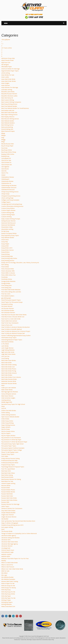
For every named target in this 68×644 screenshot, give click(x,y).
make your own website (9, 388)
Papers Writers (6, 427)
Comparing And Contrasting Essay (12, 204)
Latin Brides (5, 346)
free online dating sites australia (11, 292)
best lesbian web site (8, 110)
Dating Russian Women (8, 221)
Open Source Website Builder (10, 417)
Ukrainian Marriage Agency (10, 544)
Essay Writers (5, 252)
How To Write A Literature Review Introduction (16, 327)
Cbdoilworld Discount (8, 190)
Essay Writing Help (7, 256)
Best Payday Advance (8, 117)
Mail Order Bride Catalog (9, 365)
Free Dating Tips (6, 288)
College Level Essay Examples (10, 200)
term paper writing (7, 527)
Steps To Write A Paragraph (10, 523)
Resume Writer (6, 486)
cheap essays (5, 194)
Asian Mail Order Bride (8, 79)
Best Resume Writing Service (10, 119)
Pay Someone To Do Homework (11, 438)
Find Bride (4, 277)
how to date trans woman (9, 321)
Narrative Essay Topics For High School (13, 404)
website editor (6, 556)
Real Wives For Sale (7, 481)
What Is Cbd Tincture (8, 567)
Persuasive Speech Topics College (12, 450)
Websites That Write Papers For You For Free (15, 559)
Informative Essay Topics (9, 338)
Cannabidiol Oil (6, 158)
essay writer (5, 246)
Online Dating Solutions (9, 415)
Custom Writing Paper (8, 215)
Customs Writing (6, 217)
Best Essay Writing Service (9, 104)
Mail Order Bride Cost (8, 367)
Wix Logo (4, 575)
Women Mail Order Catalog (10, 581)
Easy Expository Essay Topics (10, 235)
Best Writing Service (7, 125)
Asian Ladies (5, 77)
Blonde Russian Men (8, 144)
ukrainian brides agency (9, 536)
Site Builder (5, 519)
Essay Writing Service (8, 260)
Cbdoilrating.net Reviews (9, 185)
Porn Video (5, 456)
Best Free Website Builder (9, 106)
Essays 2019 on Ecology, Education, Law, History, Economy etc (20, 263)
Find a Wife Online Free (8, 275)
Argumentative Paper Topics (10, 71)
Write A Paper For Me (8, 583)
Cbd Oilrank (5, 169)
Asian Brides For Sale (8, 75)
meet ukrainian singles (8, 398)
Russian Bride (6, 488)
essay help (5, 242)
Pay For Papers (6, 433)
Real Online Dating (7, 475)
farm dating (5, 265)
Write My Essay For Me (8, 592)
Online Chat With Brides (9, 411)
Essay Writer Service (7, 250)
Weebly (4, 561)
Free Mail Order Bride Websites (11, 290)
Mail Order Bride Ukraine (9, 373)
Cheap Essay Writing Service (10, 192)
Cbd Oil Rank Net (7, 165)
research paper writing (8, 483)
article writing (6, 73)
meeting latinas (6, 400)
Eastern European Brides (9, 233)
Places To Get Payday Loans (10, 452)
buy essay (4, 148)
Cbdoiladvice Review (8, 177)
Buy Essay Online (7, 150)
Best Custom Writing (8, 100)
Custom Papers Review (8, 210)
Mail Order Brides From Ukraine (11, 377)
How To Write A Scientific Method (12, 329)
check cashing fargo (7, 198)
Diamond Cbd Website (8, 225)
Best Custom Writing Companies (11, 102)
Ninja (3, 406)
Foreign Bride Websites (8, 281)
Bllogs (3, 133)
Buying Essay (5, 156)
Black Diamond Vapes (8, 131)
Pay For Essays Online (8, 431)
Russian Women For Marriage (10, 504)
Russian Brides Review (8, 492)
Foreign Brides (6, 283)
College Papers (6, 202)
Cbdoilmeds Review (7, 181)
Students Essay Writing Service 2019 (12, 525)
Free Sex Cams (6, 294)
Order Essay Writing (7, 423)
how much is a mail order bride (11, 319)
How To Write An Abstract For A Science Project (16, 331)
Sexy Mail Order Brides (8, 511)
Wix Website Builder (7, 577)
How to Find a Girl (7, 325)
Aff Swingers (5, 65)
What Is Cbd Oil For (7, 565)
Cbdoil (3, 175)
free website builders (8, 296)
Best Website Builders (8, 123)
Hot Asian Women (7, 306)
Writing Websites (7, 604)
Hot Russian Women (8, 308)
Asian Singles (5, 83)
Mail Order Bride (6, 363)
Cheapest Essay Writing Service (11, 196)
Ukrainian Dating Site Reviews (10, 538)
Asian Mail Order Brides (9, 81)
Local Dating (5, 358)
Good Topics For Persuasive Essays (12, 302)
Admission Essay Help (8, 58)
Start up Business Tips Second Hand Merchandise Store (18, 521)
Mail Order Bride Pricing (9, 371)
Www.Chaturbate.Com (8, 606)
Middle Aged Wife (7, 402)
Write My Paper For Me (8, 598)
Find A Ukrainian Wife (8, 271)
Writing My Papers (7, 602)
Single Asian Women (8, 515)
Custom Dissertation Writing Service (12, 206)
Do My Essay (5, 231)
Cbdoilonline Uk (6, 183)
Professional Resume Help (9, 460)
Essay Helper (5, 244)
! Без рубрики (6, 40)
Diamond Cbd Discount (8, 223)
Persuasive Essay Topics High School (12, 444)
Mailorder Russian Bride (9, 381)
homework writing (7, 304)
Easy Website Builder (8, 237)
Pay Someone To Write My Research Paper (14, 442)
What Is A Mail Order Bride (10, 563)
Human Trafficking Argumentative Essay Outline (16, 335)
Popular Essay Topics (8, 454)
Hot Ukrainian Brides (8, 310)
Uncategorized (6, 548)
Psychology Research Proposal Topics (13, 467)
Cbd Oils (4, 171)
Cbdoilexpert (5, 179)
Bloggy (3, 140)
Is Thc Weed (5, 344)
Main (3, 385)
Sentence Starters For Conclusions (12, 508)
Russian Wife (5, 502)
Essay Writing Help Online (9, 258)
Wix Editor (4, 573)
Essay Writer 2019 (7, 248)
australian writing (7, 90)
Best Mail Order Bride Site (9, 112)
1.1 (2, 44)
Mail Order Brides (7, 375)
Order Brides (5, 419)
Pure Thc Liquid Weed (8, 469)
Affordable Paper (7, 67)
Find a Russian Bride (8, 269)
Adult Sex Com (6, 63)
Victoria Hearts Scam (8, 550)
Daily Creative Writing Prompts (11, 219)
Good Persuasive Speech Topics (11, 300)
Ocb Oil (4, 408)
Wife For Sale (5, 571)
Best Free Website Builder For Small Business (15, 108)
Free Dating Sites (7, 285)
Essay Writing (5, 254)
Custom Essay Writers (8, 208)
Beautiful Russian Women (9, 94)
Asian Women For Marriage (10, 87)
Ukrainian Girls (6, 540)
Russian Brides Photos (8, 490)
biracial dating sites (7, 129)
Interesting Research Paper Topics (12, 340)
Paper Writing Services (8, 425)
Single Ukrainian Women (9, 517)
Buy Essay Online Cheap (9, 152)
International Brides (7, 342)
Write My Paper (6, 596)
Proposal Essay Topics (8, 465)
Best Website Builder (8, 121)
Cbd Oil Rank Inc (6, 162)
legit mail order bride (8, 352)
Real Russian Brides (7, 477)
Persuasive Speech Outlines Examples (13, 448)
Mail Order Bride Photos (9, 369)
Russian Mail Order (7, 496)
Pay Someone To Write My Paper (11, 440)
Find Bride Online (7, 279)
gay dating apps (6, 298)
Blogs (3, 142)
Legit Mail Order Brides (8, 354)
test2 (3, 529)
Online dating (6, 413)
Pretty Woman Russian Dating (10, 458)
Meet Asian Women (7, 396)
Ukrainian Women (7, 546)
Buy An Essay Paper (7, 146)
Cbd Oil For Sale (6, 160)
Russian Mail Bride (7, 494)
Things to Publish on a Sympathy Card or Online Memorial (19, 533)
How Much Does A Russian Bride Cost (13, 317)
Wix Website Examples (8, 579)
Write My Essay (6, 590)
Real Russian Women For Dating (11, 479)
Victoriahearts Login (7, 552)
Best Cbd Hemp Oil (7, 98)
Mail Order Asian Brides (9, 360)
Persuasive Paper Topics (9, 446)
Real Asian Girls (6, 471)
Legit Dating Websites (8, 350)
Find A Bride (5, 267)
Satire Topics (5, 506)
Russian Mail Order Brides (9, 500)
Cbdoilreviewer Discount (9, 188)
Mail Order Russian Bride (9, 379)
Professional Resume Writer (10, 463)
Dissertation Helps (7, 227)
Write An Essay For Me (8, 586)
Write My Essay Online (8, 594)
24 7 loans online (7, 48)
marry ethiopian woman (9, 394)
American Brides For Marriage (10, 69)
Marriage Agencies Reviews (10, 392)
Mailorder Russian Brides (9, 383)
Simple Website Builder (8, 513)
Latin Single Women (7, 348)
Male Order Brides (7, 390)
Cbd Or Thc (5, 173)
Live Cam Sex (5, 356)
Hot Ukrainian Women (8, 313)
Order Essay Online (7, 421)
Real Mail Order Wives (8, 473)
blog (3, 138)
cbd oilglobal (5, 167)
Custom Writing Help (8, 213)
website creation (6, 554)
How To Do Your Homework (10, 323)
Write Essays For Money (9, 588)
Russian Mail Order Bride (9, 498)
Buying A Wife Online (8, 154)
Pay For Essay (6, 429)
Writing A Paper (6, 600)
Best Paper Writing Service (9, 115)
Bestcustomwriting (7, 127)
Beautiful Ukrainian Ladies (9, 96)
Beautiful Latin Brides (8, 92)
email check (5, 240)
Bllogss (4, 135)
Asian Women (6, 85)
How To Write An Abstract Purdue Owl (13, 333)
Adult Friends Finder (8, 60)
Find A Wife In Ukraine (8, 273)
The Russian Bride (7, 531)
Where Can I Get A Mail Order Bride (12, 569)
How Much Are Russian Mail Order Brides (14, 315)
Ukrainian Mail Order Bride (10, 542)
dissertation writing (7, 229)
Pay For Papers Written (8, 436)
